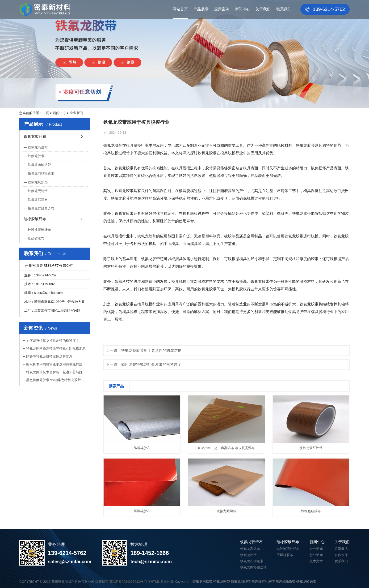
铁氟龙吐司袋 (226, 511)
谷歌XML (167, 582)
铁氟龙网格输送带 (41, 173)
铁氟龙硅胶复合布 (41, 208)
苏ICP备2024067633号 (126, 582)
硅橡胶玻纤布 (35, 219)
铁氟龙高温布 (38, 147)
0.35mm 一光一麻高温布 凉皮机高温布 (226, 448)
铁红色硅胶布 (311, 511)
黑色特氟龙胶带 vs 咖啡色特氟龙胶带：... (56, 380)
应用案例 (222, 9)
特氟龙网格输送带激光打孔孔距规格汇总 (56, 348)
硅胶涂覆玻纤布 (39, 230)
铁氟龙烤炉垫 (38, 182)
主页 (46, 113)
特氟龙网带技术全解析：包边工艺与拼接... (56, 372)
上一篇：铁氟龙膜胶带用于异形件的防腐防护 (144, 350)
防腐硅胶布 (142, 448)
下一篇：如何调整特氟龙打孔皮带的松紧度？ (144, 364)
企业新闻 (76, 113)
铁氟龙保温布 (38, 200)
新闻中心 (243, 9)
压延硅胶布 (36, 238)
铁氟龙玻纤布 (35, 136)
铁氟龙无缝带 (38, 191)
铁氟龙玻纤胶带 (311, 448)
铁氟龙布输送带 (39, 165)
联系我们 (284, 9)
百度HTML (152, 582)
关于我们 (263, 9)
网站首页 (180, 9)
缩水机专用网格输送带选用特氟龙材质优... (56, 364)
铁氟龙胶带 (36, 156)
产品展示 (201, 9)
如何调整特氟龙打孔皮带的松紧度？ (53, 341)
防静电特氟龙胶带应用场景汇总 (49, 356)
